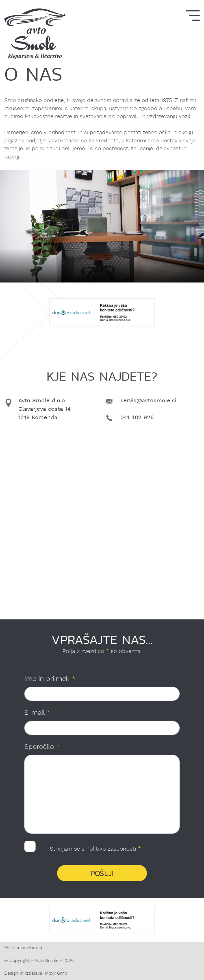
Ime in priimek (50, 679)
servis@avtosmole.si (148, 401)
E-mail (37, 713)
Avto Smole (46, 961)
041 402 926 (137, 418)
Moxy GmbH (58, 974)
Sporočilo (42, 747)
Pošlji (102, 873)
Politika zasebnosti (24, 948)
